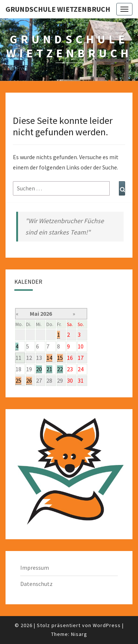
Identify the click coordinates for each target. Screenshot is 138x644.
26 (29, 380)
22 (60, 369)
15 (60, 358)
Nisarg (79, 634)
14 (49, 358)
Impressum (35, 568)
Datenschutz (36, 584)
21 (49, 369)
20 (39, 369)
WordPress (107, 625)
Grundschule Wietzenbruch (58, 9)
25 (18, 380)
